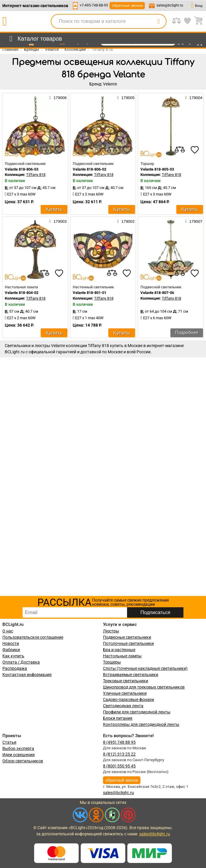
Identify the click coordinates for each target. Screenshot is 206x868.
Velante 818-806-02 (89, 169)
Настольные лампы (122, 656)
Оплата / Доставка (21, 662)
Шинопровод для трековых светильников (144, 687)
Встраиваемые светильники (131, 675)
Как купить (13, 656)
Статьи (9, 742)
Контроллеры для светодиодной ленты (141, 724)
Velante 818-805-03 (157, 169)
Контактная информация (27, 675)
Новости (11, 643)
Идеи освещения (19, 755)
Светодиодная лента (123, 706)
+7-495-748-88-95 (94, 5)
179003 (58, 221)
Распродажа (15, 668)
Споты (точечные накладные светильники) (145, 668)
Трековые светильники (126, 681)
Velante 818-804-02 (22, 293)
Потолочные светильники (128, 643)
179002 (126, 221)
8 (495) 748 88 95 (119, 742)
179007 (194, 221)
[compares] (44, 150)
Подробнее (187, 333)
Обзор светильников (23, 761)
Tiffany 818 (36, 175)
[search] (159, 21)
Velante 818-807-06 (157, 293)
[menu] (35, 39)
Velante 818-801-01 (89, 293)
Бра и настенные (119, 650)
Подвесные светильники (127, 637)
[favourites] (59, 150)
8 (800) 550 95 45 (119, 766)
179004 (194, 98)
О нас (8, 631)
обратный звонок (127, 5)
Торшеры (112, 662)
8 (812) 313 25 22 (119, 754)
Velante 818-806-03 (22, 169)
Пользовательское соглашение (33, 637)
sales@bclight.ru (170, 5)
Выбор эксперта (18, 748)
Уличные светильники (125, 693)
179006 (58, 98)
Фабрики (11, 650)
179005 (126, 98)
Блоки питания (118, 718)
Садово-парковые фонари (129, 700)
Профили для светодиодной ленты (137, 712)
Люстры (111, 631)
